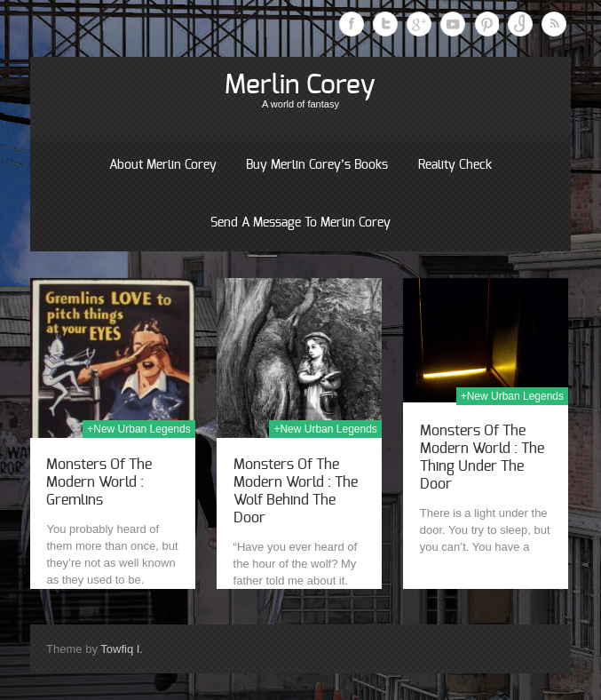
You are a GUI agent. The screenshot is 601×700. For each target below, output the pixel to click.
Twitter (385, 24)
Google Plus (419, 24)
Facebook (352, 24)
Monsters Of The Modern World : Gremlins (99, 482)
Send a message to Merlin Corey (300, 223)
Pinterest (486, 24)
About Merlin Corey (163, 165)
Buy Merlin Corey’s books (317, 165)
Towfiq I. (122, 649)
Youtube (453, 24)
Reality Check (455, 165)
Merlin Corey (300, 85)
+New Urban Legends (138, 429)
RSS (554, 24)
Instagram (520, 24)
